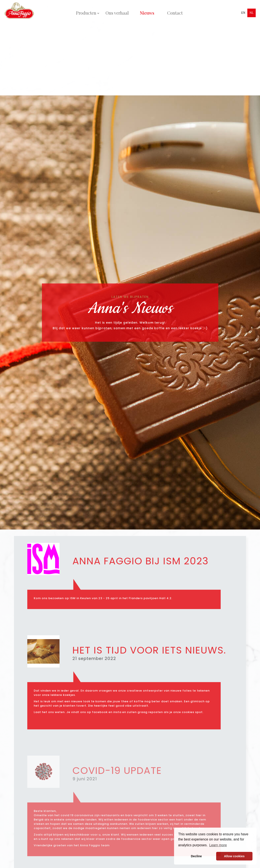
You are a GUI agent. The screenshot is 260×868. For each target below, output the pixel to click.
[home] (20, 13)
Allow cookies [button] (234, 856)
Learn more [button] (218, 845)
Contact (175, 13)
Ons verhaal (117, 13)
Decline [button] (196, 856)
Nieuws (147, 13)
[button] (86, 13)
